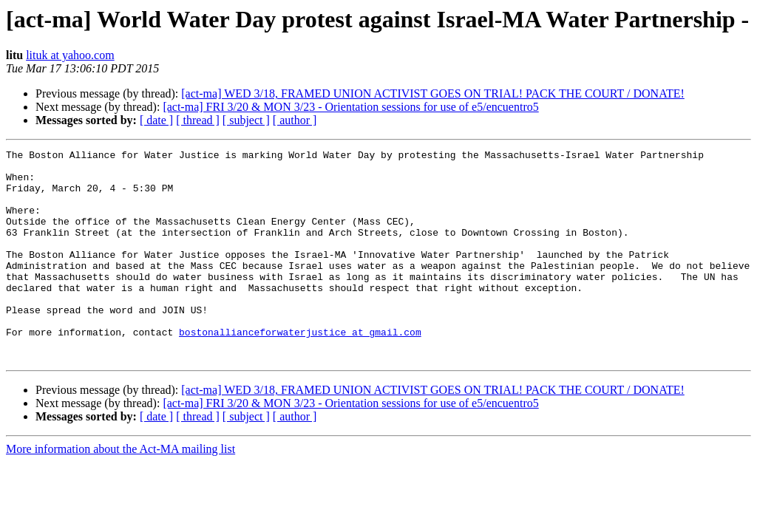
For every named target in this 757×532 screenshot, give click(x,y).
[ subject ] (246, 120)
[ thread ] (198, 120)
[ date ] (156, 120)
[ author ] (295, 120)
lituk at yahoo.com (70, 55)
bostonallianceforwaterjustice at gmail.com (300, 369)
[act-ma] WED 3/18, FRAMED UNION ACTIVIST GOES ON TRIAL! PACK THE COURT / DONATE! (433, 93)
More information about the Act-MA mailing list (120, 491)
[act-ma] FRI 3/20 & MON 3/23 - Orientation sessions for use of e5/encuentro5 (350, 107)
